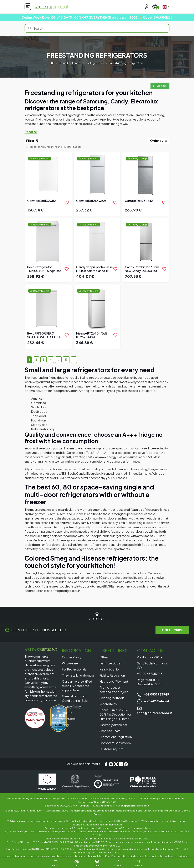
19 (66, 360)
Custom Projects (111, 749)
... (58, 360)
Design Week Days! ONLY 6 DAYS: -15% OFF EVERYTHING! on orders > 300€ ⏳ (97, 17)
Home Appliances (70, 63)
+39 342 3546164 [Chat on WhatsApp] (153, 701)
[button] (139, 861)
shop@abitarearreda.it (135, 805)
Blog (65, 725)
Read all (31, 132)
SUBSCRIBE (172, 630)
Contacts (69, 719)
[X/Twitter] (116, 764)
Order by (159, 141)
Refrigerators (95, 63)
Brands (67, 713)
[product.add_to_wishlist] (67, 203)
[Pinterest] (126, 764)
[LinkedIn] (121, 764)
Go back (160, 86)
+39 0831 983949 (153, 694)
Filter (32, 141)
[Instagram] (111, 764)
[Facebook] (106, 764)
